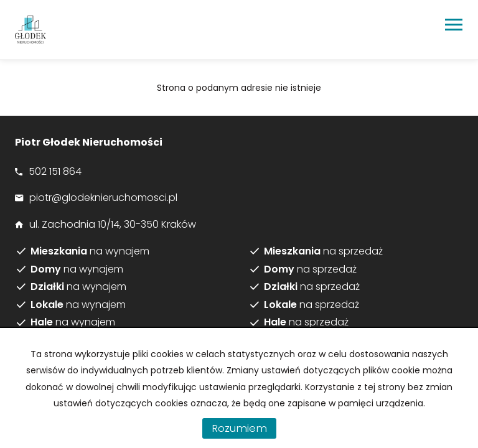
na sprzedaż (323, 251)
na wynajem (90, 251)
